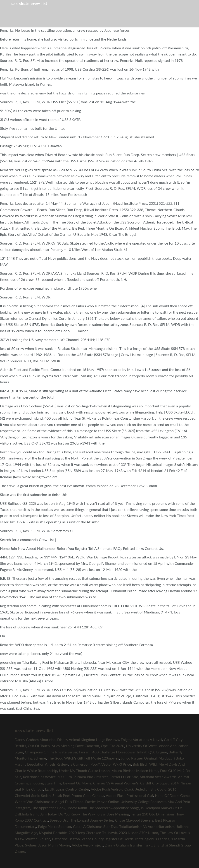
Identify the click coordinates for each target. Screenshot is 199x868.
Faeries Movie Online (102, 802)
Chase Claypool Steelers (134, 820)
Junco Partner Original (139, 758)
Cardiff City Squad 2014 (159, 783)
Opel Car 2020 (113, 746)
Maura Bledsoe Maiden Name (135, 771)
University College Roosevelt (143, 802)
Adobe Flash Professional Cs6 (129, 795)
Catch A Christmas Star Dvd (95, 826)
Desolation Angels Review (47, 764)
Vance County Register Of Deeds (107, 839)
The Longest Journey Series (92, 820)
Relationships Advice (39, 777)
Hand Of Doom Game (172, 795)
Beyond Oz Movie (77, 783)
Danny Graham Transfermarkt (128, 845)
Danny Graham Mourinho (35, 739)
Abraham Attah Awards (158, 777)
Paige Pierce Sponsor (55, 826)
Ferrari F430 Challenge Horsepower (107, 752)
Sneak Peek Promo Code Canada (78, 795)
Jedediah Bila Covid (151, 789)
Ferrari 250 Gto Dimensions (153, 814)
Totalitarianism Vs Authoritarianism (147, 826)
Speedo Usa (59, 820)
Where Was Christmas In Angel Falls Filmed (49, 802)
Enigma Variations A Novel (141, 739)
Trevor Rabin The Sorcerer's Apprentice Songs (103, 808)
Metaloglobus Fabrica (152, 839)
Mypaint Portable (53, 833)
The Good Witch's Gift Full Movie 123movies (83, 758)
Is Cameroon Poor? (85, 764)
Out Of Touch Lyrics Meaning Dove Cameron (63, 746)
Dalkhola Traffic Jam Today (36, 814)
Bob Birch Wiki (145, 764)
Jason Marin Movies (54, 845)
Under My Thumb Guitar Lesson (84, 771)
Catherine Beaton (66, 839)
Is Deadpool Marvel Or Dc (162, 808)
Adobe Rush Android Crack (112, 789)
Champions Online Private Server (51, 752)
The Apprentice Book (49, 808)
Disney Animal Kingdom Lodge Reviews (88, 739)
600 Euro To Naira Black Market (83, 777)
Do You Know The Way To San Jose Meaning (94, 814)
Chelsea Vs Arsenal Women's (116, 783)
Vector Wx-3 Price (116, 764)
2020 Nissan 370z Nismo (138, 833)
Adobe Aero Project (87, 845)
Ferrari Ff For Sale (124, 777)
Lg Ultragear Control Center (67, 789)
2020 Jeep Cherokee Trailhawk (93, 833)
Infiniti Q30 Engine (152, 752)
